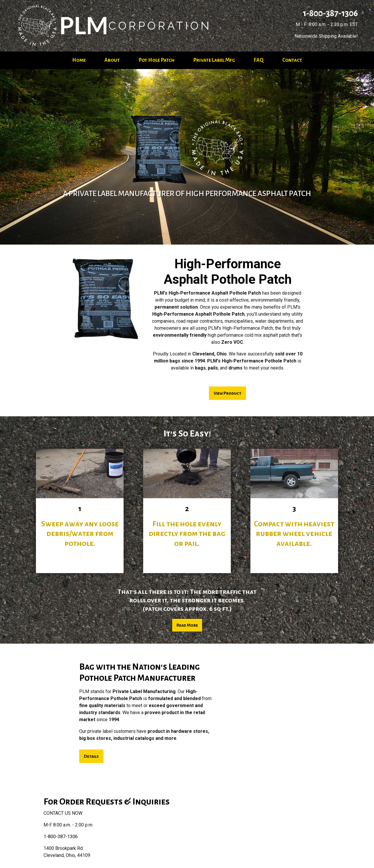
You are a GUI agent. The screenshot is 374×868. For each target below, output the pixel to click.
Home (79, 60)
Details (91, 756)
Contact (292, 60)
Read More (187, 625)
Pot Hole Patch (156, 60)
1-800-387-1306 (330, 13)
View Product (227, 393)
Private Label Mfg (214, 60)
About (112, 60)
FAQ (259, 60)
